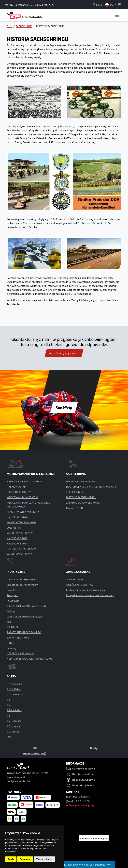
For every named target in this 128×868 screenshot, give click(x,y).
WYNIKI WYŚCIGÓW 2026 (21, 522)
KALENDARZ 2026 (17, 517)
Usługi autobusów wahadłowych (25, 616)
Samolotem (13, 590)
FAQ (34, 748)
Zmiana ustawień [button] (44, 859)
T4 (8, 716)
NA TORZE (13, 627)
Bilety (94, 748)
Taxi (9, 622)
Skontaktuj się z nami (64, 353)
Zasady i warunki (16, 777)
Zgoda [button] (11, 859)
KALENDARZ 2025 (17, 538)
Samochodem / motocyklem (22, 585)
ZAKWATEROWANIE (18, 638)
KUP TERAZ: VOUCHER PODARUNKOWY (29, 659)
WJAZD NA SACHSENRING (81, 481)
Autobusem (13, 601)
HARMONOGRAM (16, 487)
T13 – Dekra (14, 689)
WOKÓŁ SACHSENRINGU (80, 585)
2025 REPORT (15, 528)
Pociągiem (12, 595)
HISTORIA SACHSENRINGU (81, 497)
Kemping (11, 648)
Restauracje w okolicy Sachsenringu (85, 590)
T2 (8, 700)
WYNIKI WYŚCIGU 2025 (20, 533)
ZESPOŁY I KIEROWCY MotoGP (24, 481)
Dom (9, 26)
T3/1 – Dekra (14, 710)
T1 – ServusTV (15, 694)
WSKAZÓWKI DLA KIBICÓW (22, 497)
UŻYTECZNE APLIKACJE (20, 653)
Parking (11, 611)
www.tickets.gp (34, 753)
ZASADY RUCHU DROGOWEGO (24, 632)
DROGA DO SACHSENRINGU (22, 579)
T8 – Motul (13, 731)
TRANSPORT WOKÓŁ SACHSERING (26, 606)
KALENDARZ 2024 (17, 543)
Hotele (11, 643)
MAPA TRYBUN (74, 508)
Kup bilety (64, 407)
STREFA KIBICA (75, 492)
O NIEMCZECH (74, 579)
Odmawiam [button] (25, 859)
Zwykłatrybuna (15, 684)
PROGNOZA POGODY (19, 492)
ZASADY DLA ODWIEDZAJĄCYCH (84, 503)
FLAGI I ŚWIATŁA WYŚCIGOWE (24, 512)
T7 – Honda (13, 726)
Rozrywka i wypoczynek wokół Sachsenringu (90, 595)
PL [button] (109, 5)
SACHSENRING (24, 26)
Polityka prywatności (18, 781)
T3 (8, 705)
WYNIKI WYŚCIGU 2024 (20, 554)
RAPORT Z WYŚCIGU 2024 (22, 549)
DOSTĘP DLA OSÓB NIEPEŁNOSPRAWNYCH (91, 487)
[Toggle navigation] (117, 15)
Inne (9, 737)
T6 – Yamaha (14, 721)
